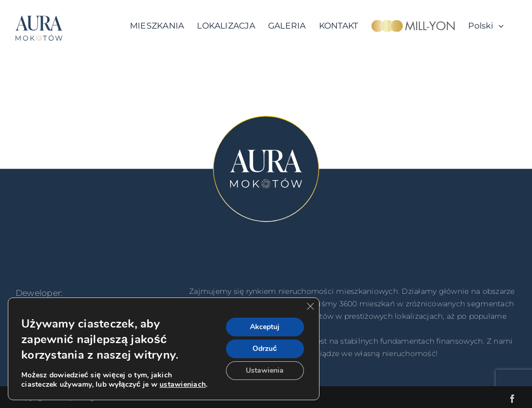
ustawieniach (183, 385)
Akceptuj (265, 327)
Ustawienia (265, 370)
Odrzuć (265, 349)
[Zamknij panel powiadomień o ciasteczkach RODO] (310, 306)
